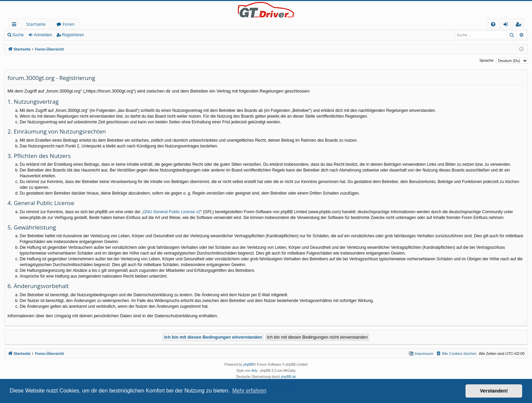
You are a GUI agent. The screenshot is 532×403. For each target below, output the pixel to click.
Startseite (36, 24)
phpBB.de (288, 377)
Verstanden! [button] (494, 391)
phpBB (248, 365)
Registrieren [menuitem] (520, 25)
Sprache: (487, 60)
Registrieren (73, 35)
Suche (18, 35)
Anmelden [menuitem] (508, 25)
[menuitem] (493, 24)
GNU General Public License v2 (172, 212)
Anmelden (43, 35)
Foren (69, 24)
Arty (254, 371)
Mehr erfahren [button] (249, 391)
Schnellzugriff (15, 25)
